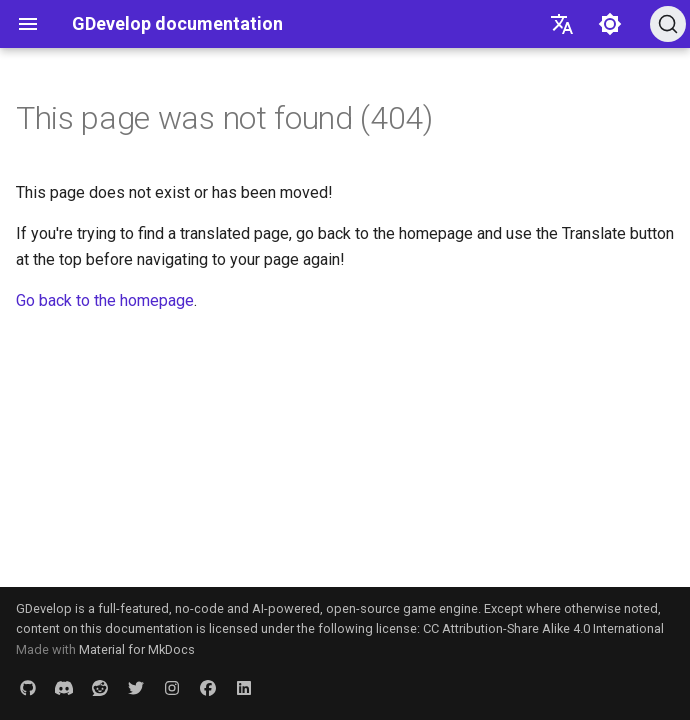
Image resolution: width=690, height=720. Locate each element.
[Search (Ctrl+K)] (668, 24)
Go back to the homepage (105, 300)
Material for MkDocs (137, 649)
